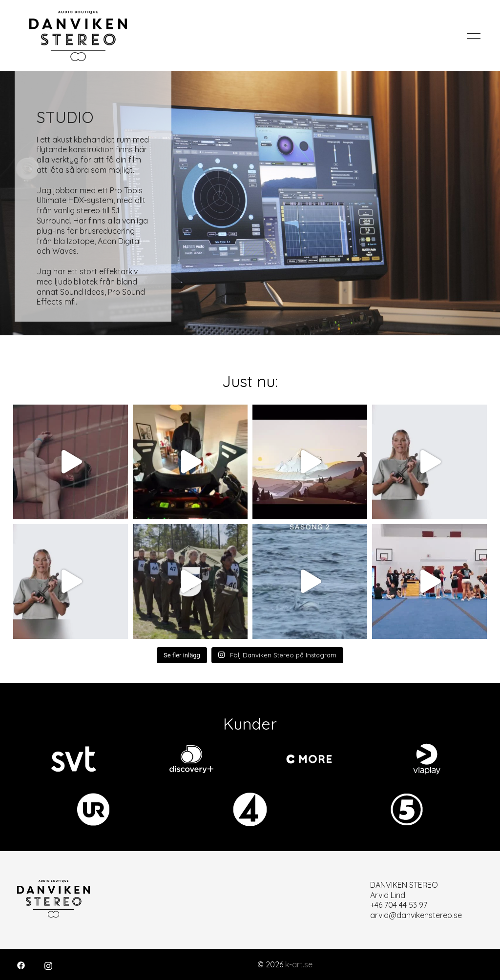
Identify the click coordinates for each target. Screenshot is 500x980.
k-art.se (299, 964)
